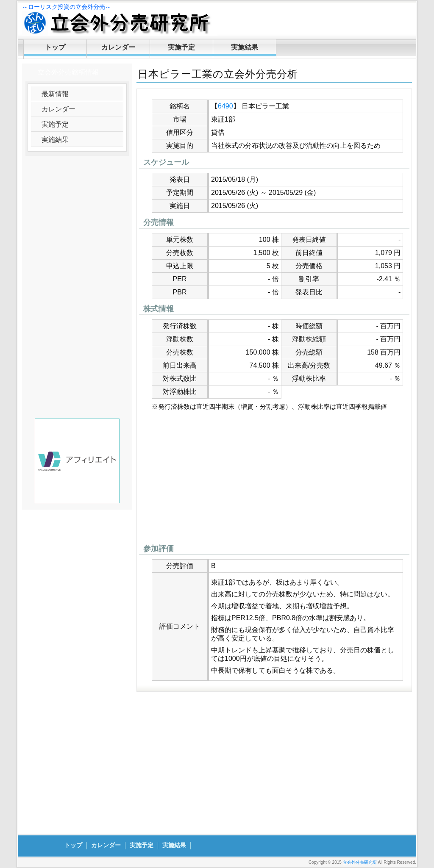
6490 (225, 106)
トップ (55, 47)
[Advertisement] (274, 480)
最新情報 (55, 94)
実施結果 (245, 47)
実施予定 (181, 47)
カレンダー (118, 47)
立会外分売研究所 (360, 862)
